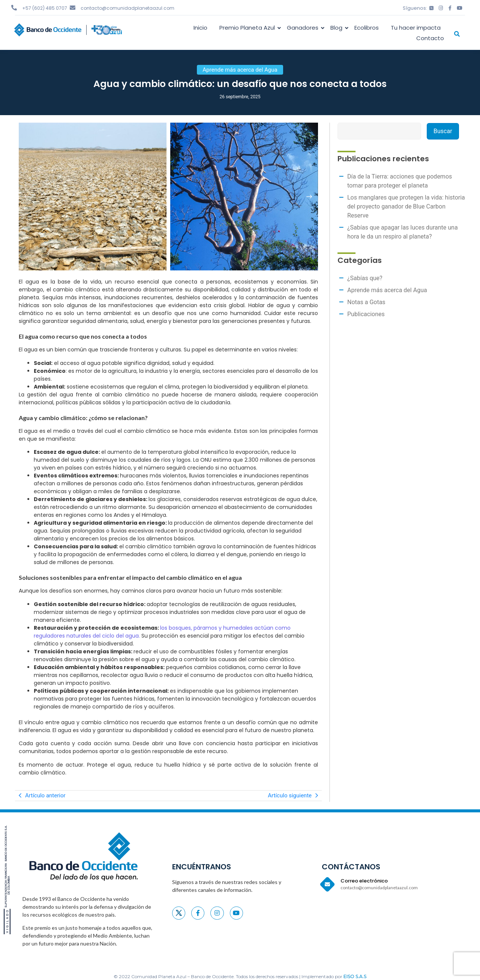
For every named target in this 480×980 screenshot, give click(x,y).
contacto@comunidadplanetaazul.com (127, 8)
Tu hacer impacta (416, 28)
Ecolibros (367, 28)
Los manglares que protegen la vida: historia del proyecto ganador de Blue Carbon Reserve (406, 206)
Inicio (200, 28)
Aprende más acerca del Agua (387, 290)
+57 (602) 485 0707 (45, 8)
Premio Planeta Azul (248, 28)
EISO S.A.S (355, 976)
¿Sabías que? (365, 278)
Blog (338, 28)
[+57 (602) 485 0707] (14, 8)
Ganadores (304, 28)
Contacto (430, 38)
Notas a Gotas (366, 302)
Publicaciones (366, 314)
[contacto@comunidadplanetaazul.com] (73, 8)
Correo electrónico (364, 881)
